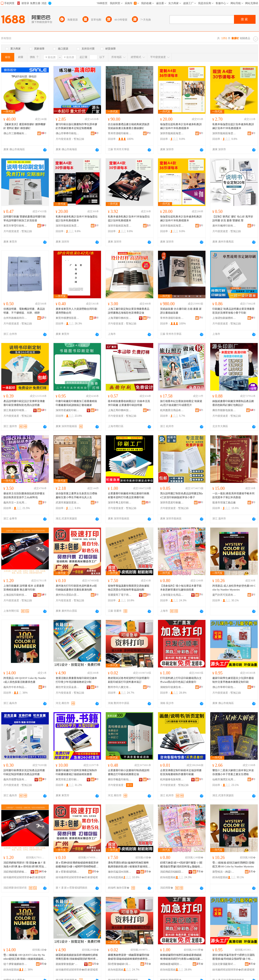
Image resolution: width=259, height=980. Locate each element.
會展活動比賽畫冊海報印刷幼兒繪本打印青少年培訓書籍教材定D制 (76, 680)
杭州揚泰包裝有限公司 (172, 779)
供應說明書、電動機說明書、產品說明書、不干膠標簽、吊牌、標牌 (24, 311)
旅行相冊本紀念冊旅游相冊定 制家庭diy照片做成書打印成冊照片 (181, 403)
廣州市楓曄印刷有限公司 (224, 226)
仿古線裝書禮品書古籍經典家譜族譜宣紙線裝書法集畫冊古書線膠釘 (129, 126)
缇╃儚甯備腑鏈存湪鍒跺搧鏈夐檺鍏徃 (15, 964)
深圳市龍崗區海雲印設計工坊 (172, 133)
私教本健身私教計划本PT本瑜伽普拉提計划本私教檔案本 (77, 219)
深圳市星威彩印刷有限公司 (68, 410)
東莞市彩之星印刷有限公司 (68, 779)
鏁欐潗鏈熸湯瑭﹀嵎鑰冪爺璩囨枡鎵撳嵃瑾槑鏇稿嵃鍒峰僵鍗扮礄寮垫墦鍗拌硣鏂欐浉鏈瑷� (129, 957)
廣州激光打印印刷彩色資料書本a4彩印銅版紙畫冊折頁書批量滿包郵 (76, 588)
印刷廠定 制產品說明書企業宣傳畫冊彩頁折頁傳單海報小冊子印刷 (233, 311)
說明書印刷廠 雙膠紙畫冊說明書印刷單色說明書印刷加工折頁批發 (24, 219)
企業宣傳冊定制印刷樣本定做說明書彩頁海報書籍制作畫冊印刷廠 (181, 772)
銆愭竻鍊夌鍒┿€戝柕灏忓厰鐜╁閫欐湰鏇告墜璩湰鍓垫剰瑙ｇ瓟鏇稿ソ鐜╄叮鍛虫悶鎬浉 (181, 865)
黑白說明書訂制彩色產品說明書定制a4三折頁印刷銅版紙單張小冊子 (181, 495)
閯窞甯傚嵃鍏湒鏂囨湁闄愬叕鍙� (120, 964)
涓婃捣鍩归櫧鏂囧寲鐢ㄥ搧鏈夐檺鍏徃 (172, 872)
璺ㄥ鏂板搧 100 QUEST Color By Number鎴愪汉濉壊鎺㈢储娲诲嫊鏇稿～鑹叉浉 (25, 957)
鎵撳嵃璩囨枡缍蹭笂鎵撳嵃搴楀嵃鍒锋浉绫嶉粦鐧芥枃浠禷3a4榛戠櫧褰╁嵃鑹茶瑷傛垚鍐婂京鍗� (181, 957)
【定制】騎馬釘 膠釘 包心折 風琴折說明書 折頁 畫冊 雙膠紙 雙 (233, 219)
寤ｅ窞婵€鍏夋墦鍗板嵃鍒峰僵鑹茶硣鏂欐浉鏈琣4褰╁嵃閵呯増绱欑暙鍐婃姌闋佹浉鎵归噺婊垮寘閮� (77, 865)
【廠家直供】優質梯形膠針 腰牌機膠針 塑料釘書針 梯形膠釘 (24, 126)
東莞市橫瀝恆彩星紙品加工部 (68, 318)
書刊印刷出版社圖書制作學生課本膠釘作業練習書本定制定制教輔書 (76, 126)
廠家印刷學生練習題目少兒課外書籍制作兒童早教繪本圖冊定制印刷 (233, 680)
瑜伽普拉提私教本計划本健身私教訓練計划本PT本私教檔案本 (181, 126)
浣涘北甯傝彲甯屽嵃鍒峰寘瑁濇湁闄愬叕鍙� (224, 964)
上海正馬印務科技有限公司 (120, 410)
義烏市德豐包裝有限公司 (15, 779)
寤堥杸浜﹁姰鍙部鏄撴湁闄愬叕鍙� (224, 872)
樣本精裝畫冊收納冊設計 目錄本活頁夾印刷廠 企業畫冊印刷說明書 (129, 403)
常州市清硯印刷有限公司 (120, 133)
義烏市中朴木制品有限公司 (15, 687)
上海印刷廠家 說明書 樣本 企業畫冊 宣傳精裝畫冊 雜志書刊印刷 (24, 588)
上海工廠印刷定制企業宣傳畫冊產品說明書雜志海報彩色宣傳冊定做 (129, 311)
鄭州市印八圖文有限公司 (120, 687)
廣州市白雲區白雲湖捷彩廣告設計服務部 (68, 595)
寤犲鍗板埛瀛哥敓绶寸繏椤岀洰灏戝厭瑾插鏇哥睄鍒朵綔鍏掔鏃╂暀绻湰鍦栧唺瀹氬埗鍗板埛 (234, 957)
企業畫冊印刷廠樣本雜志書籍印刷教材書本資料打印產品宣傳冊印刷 (129, 495)
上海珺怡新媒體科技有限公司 (224, 318)
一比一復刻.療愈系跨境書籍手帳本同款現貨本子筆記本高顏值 (233, 495)
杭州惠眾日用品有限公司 (172, 410)
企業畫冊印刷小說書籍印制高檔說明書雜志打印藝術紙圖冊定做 (129, 772)
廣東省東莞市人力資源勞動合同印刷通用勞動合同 (76, 311)
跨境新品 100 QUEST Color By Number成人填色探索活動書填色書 (25, 680)
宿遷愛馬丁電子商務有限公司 (120, 595)
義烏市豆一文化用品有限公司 (15, 503)
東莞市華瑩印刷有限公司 (15, 226)
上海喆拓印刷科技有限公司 (15, 595)
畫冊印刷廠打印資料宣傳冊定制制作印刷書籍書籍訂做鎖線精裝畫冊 (76, 772)
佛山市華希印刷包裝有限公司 (68, 133)
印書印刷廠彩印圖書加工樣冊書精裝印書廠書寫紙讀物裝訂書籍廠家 (76, 403)
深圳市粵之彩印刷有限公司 (120, 503)
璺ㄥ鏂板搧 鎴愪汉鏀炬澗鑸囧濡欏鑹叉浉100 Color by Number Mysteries (234, 865)
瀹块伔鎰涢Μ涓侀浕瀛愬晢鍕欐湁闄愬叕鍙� (120, 872)
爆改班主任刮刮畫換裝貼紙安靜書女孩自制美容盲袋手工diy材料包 (24, 495)
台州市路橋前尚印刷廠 (15, 318)
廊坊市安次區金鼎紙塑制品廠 (68, 687)
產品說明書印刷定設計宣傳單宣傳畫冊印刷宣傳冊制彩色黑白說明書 (24, 403)
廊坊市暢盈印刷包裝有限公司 (120, 779)
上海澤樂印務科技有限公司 (120, 318)
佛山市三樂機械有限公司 (15, 133)
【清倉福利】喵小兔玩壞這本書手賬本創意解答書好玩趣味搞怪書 (181, 588)
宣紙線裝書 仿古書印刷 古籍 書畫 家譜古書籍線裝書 (181, 311)
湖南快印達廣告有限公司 (172, 687)
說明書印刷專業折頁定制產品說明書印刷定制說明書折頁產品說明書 (24, 772)
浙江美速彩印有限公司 (15, 410)
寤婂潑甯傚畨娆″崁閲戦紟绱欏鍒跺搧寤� (68, 964)
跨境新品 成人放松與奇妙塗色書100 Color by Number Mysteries (234, 588)
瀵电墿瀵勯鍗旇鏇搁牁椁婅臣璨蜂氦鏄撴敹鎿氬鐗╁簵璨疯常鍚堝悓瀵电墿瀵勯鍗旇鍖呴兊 (129, 865)
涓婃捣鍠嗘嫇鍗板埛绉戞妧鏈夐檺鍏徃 (15, 872)
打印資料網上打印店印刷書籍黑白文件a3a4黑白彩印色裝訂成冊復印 (181, 680)
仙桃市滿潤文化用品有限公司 (224, 779)
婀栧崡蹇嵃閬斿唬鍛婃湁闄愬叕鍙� (172, 964)
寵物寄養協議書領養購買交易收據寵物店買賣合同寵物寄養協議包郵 (129, 588)
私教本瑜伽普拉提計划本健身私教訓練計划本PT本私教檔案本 (233, 126)
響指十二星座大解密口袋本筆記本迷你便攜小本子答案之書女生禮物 (233, 772)
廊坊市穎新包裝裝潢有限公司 (224, 410)
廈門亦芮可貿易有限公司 (224, 595)
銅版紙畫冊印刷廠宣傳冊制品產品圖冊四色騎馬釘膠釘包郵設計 (233, 403)
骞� (43, 871)
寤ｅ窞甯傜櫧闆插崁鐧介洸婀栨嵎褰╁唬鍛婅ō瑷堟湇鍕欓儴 (68, 872)
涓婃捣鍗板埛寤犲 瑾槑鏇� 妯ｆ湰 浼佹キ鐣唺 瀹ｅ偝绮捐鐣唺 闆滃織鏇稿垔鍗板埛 (25, 865)
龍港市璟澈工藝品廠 (224, 503)
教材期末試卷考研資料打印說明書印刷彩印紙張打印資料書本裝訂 (129, 680)
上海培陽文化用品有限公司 (172, 595)
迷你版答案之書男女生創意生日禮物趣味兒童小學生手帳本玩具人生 (76, 495)
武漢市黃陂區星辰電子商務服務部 (68, 503)
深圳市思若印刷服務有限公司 (172, 503)
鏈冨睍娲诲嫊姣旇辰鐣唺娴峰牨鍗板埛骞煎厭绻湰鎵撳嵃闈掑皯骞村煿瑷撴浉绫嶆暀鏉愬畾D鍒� (77, 957)
